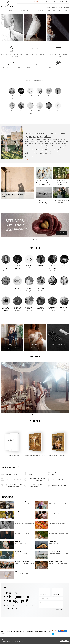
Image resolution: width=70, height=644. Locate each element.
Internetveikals (42, 11)
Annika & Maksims (35, 411)
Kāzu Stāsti (60, 11)
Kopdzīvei (17, 11)
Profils (48, 7)
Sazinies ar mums (50, 2)
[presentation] (49, 611)
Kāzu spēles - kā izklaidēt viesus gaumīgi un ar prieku (45, 135)
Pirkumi (61, 7)
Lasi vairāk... (29, 159)
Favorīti (55, 7)
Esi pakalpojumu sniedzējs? (40, 2)
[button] (32, 239)
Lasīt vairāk (21, 641)
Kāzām (11, 11)
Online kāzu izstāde (32, 11)
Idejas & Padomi (52, 11)
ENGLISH (67, 7)
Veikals (67, 11)
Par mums (56, 2)
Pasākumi (23, 11)
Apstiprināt (64, 641)
